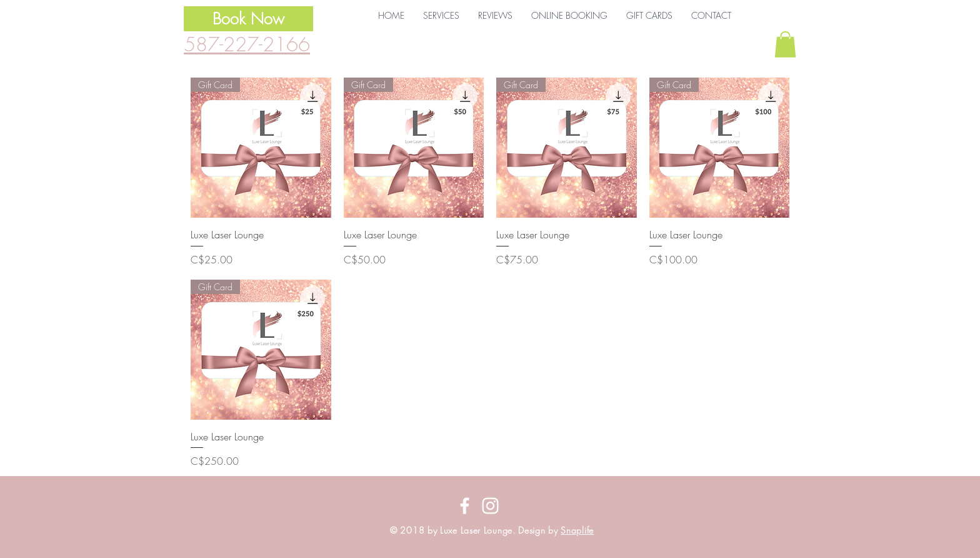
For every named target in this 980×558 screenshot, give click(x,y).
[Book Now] (248, 19)
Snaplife (577, 530)
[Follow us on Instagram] (490, 506)
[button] (441, 16)
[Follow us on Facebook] (465, 506)
